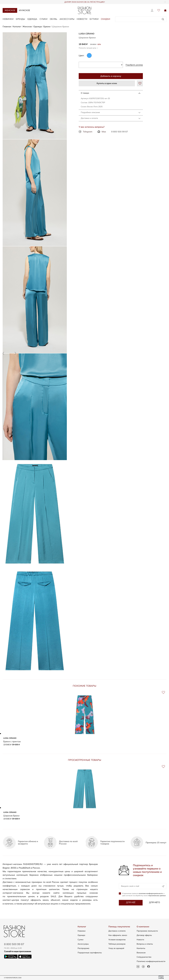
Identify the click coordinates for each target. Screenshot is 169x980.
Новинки (8, 19)
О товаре (85, 93)
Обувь (53, 19)
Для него (154, 902)
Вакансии (141, 953)
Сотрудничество (144, 957)
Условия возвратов (117, 940)
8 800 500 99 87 (120, 132)
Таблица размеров (117, 944)
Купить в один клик (107, 83)
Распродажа (83, 948)
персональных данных (157, 896)
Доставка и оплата (89, 118)
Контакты (141, 948)
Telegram (85, 132)
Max (102, 132)
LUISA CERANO (86, 34)
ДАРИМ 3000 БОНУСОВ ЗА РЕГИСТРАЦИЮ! (85, 2)
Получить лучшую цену (88, 48)
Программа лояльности (147, 931)
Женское (10, 10)
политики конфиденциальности (151, 894)
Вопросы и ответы (145, 944)
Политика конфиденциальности (151, 961)
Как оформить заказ (118, 935)
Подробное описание (90, 112)
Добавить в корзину (111, 76)
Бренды (20, 19)
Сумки (44, 19)
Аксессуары (67, 19)
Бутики (94, 19)
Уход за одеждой (116, 948)
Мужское (24, 10)
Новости (82, 19)
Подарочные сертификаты (90, 953)
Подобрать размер (134, 65)
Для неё (131, 902)
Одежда (32, 19)
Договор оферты (144, 935)
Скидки (105, 19)
